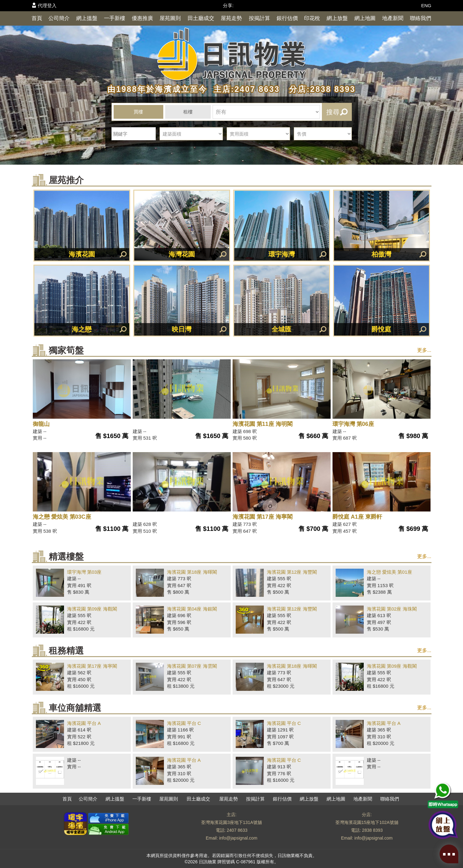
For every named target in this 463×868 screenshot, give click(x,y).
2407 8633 (237, 830)
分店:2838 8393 (319, 89)
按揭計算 (259, 18)
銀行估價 (287, 18)
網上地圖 (365, 18)
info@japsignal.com (238, 838)
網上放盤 (337, 18)
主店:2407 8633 (245, 89)
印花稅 (312, 18)
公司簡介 (59, 18)
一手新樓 (115, 18)
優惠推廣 (142, 18)
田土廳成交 (201, 18)
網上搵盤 (87, 18)
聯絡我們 (421, 18)
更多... (424, 350)
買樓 (138, 112)
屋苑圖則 (170, 18)
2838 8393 (372, 830)
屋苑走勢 (231, 18)
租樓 (188, 112)
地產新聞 (393, 18)
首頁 (37, 18)
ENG (426, 5)
